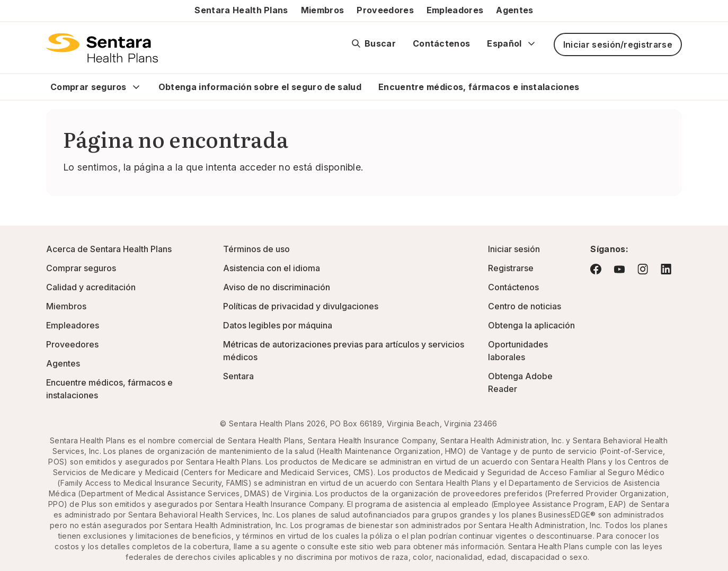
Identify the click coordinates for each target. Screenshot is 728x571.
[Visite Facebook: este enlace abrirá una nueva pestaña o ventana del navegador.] (596, 269)
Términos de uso (256, 249)
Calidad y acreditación (91, 287)
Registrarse (511, 268)
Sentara (238, 376)
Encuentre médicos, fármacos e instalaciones (479, 87)
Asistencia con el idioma (272, 268)
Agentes (514, 10)
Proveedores (385, 10)
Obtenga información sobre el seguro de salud (260, 87)
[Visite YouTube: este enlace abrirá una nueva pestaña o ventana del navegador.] (619, 269)
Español (512, 43)
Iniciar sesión (514, 249)
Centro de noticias (525, 306)
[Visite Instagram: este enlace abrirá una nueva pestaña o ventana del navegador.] (643, 269)
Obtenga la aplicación (531, 325)
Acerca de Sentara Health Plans (109, 249)
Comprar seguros (88, 87)
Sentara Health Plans (241, 10)
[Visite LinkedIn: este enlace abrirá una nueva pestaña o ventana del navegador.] (666, 269)
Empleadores (455, 10)
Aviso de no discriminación (277, 287)
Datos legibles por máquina (278, 325)
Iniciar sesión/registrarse (618, 44)
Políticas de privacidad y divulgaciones (301, 306)
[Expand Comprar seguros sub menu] (136, 87)
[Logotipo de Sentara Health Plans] (102, 48)
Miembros (323, 10)
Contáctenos (442, 43)
